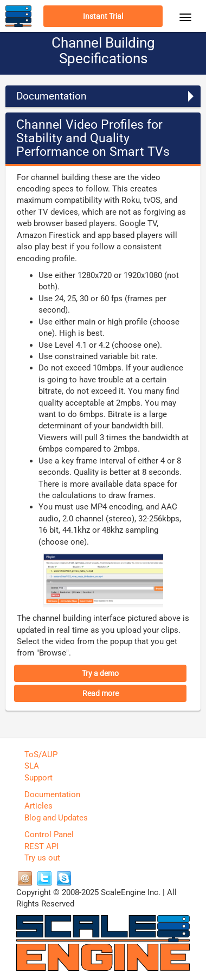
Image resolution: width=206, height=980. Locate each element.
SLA (32, 766)
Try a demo (100, 673)
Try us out (42, 858)
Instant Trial (103, 16)
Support (38, 778)
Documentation (52, 794)
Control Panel (49, 835)
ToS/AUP (41, 754)
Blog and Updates (56, 818)
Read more (101, 693)
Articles (38, 806)
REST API (41, 846)
